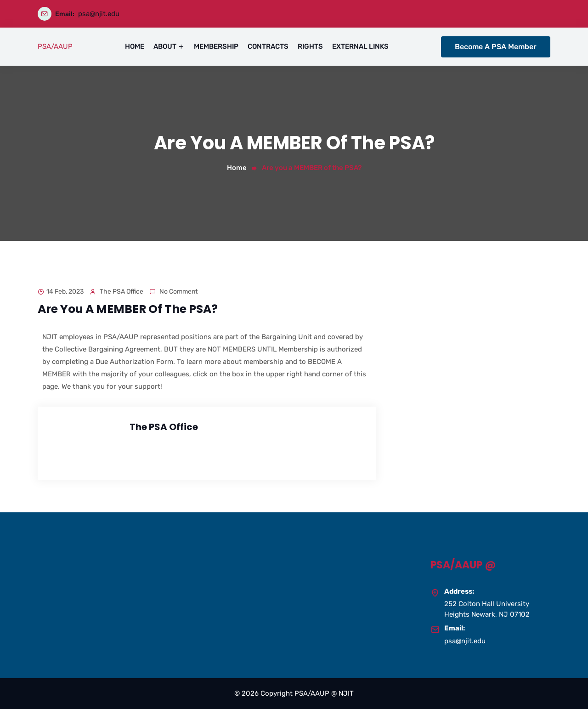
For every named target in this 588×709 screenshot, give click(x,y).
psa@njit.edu (99, 14)
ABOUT (165, 46)
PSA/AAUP (55, 46)
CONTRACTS (268, 46)
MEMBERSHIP (216, 46)
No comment (178, 292)
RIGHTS (310, 46)
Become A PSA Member (496, 47)
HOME (135, 46)
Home (237, 168)
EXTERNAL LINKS (360, 46)
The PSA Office (122, 292)
